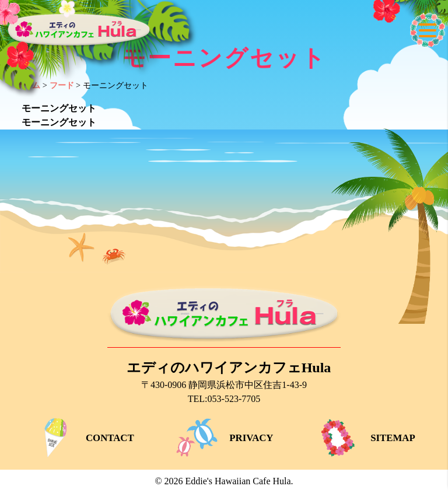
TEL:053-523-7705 (224, 399)
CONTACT (82, 438)
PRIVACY (224, 438)
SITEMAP (365, 438)
